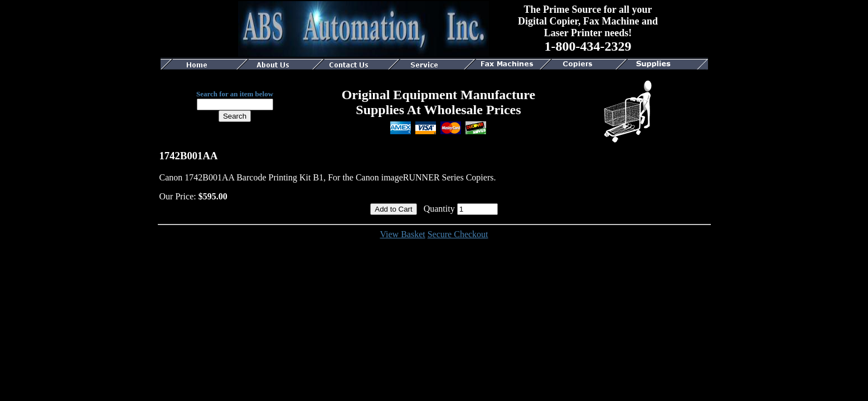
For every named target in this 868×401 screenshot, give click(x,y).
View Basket (402, 234)
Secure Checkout (458, 234)
